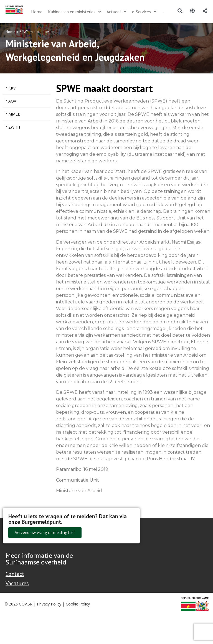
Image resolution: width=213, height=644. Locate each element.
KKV (12, 88)
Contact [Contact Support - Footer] (15, 574)
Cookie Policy (78, 604)
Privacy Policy (49, 604)
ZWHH (14, 127)
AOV (12, 101)
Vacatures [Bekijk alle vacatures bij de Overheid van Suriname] (17, 583)
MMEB (14, 114)
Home (10, 32)
